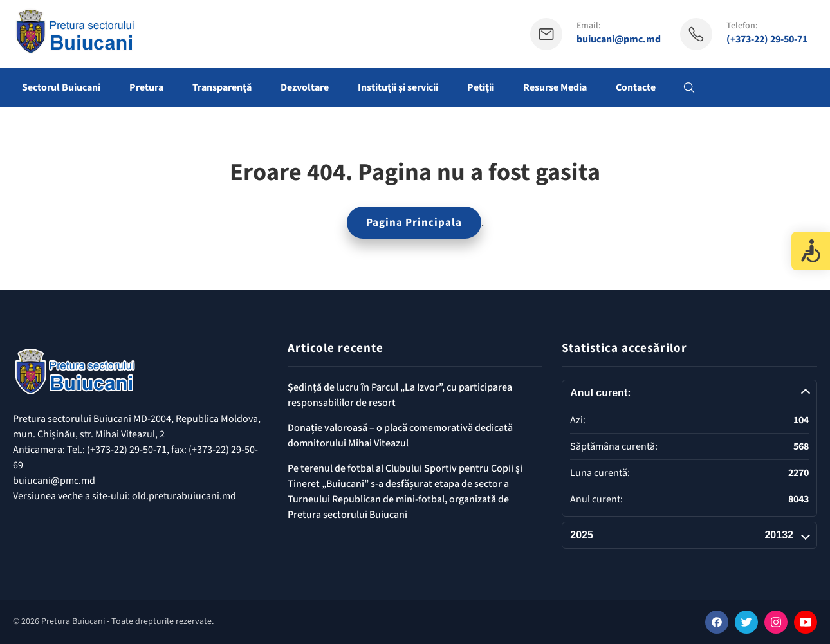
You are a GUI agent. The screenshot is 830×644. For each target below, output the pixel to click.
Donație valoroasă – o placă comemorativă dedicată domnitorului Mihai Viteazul (400, 436)
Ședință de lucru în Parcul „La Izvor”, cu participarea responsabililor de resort (400, 395)
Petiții (481, 87)
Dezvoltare (305, 87)
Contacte (636, 87)
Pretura (146, 87)
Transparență (222, 87)
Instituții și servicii (398, 87)
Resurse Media (555, 87)
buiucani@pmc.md (619, 40)
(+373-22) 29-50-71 (767, 40)
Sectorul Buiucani (61, 87)
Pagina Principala (414, 223)
